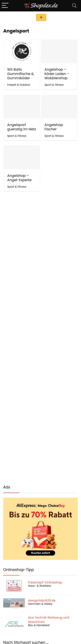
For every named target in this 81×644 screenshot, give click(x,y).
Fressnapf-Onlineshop (45, 582)
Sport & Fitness (54, 85)
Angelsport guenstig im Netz (21, 127)
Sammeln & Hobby (40, 604)
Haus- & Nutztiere (40, 586)
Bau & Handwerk (39, 625)
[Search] (74, 6)
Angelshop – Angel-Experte (19, 178)
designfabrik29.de (42, 600)
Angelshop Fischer (54, 127)
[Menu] (5, 6)
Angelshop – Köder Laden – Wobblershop (57, 74)
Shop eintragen (41, 17)
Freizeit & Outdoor (19, 85)
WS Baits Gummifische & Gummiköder (20, 74)
